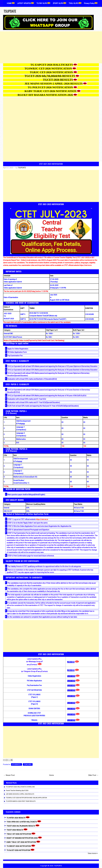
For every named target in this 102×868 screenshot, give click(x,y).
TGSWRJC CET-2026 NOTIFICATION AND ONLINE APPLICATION (26, 798)
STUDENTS (17, 764)
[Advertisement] (51, 47)
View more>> (93, 853)
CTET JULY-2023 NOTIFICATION (51, 164)
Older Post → (93, 775)
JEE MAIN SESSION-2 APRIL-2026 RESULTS (20, 794)
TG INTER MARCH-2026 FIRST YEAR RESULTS (21, 801)
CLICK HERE (71, 676)
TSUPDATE (10, 11)
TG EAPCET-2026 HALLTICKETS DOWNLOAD (20, 787)
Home (52, 775)
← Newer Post (9, 775)
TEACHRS (28, 764)
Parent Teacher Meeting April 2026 (17, 790)
